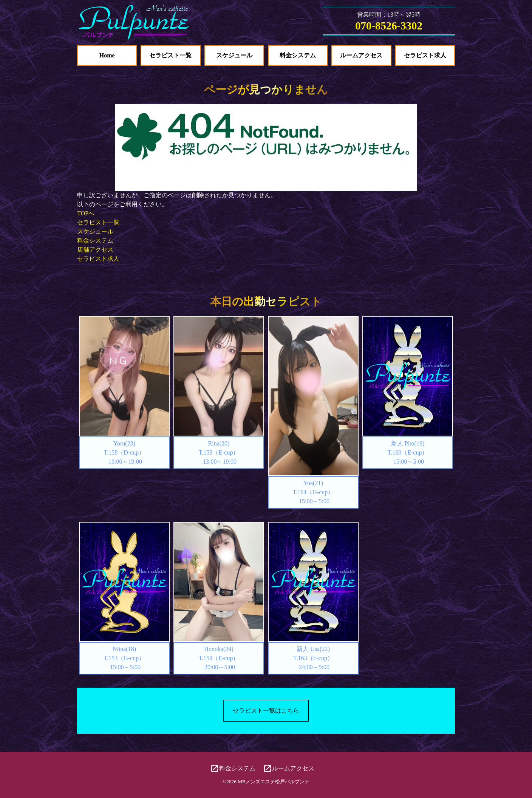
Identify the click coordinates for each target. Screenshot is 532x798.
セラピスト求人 (425, 55)
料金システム (298, 55)
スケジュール (234, 55)
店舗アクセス (95, 250)
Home (107, 55)
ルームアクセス (361, 55)
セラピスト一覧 (170, 55)
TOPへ (86, 213)
